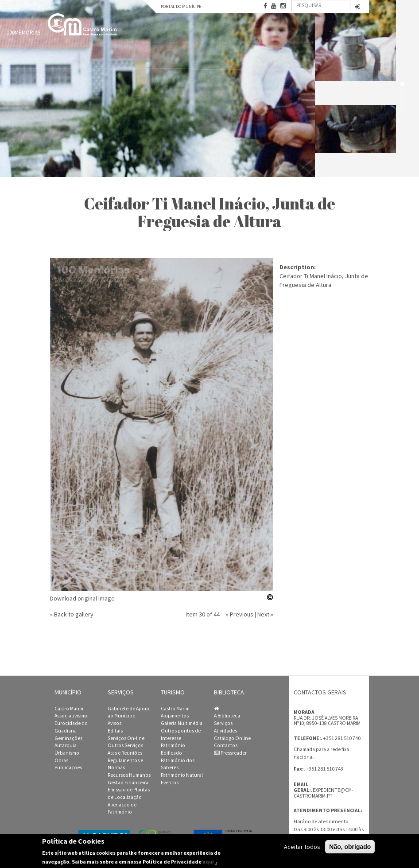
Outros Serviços (125, 745)
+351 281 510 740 (342, 738)
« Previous (240, 614)
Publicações (68, 767)
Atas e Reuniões (125, 753)
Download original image (82, 598)
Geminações (68, 738)
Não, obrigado (350, 847)
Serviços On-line (126, 738)
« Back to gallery (72, 614)
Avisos (114, 723)
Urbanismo (67, 753)
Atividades (225, 731)
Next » (265, 614)
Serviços (223, 723)
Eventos (170, 783)
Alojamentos (175, 716)
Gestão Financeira (128, 783)
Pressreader (230, 753)
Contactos (226, 745)
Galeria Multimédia (182, 723)
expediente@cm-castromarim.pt (324, 793)
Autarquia (66, 745)
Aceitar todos (302, 847)
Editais (115, 731)
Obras (61, 760)
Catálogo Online (232, 738)
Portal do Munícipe (181, 6)
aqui (208, 862)
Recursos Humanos (129, 775)
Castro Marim (69, 709)
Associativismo (71, 716)
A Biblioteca (227, 716)
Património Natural (182, 775)
